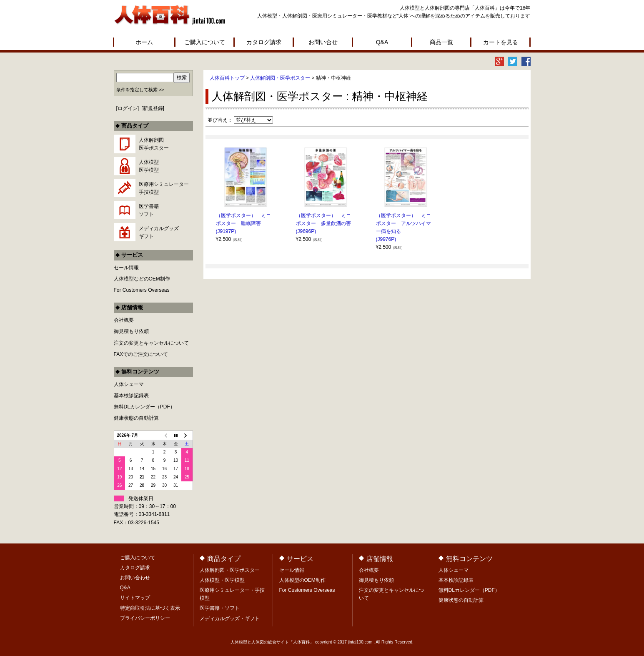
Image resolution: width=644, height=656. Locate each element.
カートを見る (501, 42)
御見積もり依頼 (131, 331)
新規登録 (153, 108)
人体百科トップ (227, 78)
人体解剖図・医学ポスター (280, 78)
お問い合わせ (135, 578)
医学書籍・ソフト (220, 608)
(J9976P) (386, 239)
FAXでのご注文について (141, 354)
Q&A (382, 42)
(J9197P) (226, 231)
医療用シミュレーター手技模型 (164, 188)
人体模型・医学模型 (222, 580)
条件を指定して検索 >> (140, 90)
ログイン (128, 108)
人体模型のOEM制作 (302, 580)
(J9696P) (306, 231)
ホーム (144, 42)
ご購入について (205, 42)
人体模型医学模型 (149, 166)
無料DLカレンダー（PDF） (144, 407)
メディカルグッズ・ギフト (230, 618)
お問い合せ (323, 42)
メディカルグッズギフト (159, 232)
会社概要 (124, 320)
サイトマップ (135, 598)
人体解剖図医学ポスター (154, 144)
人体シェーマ (129, 384)
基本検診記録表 (131, 396)
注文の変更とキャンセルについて (151, 343)
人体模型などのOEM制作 (142, 279)
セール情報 (126, 268)
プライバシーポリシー (145, 618)
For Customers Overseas (142, 290)
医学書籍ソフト (149, 210)
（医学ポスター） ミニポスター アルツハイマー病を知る (403, 223)
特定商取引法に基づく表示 (150, 608)
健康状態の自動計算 (136, 418)
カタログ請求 (264, 42)
